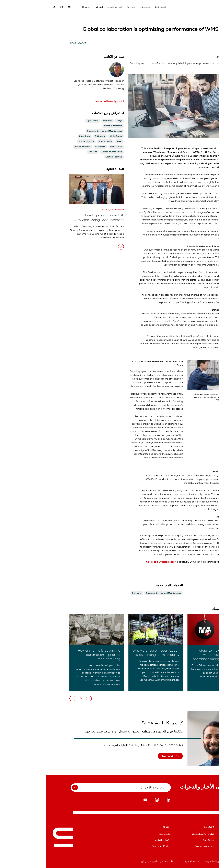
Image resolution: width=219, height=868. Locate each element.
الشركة (53, 7)
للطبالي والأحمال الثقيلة (157, 834)
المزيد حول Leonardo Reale (63, 101)
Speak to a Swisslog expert (115, 562)
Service (85, 7)
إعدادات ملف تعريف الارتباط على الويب (112, 861)
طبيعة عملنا (118, 834)
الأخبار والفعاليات (116, 840)
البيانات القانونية (166, 861)
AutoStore (162, 840)
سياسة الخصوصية (145, 861)
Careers (40, 7)
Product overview (158, 846)
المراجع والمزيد (68, 7)
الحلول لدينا (114, 7)
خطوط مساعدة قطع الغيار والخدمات (195, 840)
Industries (99, 7)
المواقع (209, 834)
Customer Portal (115, 846)
